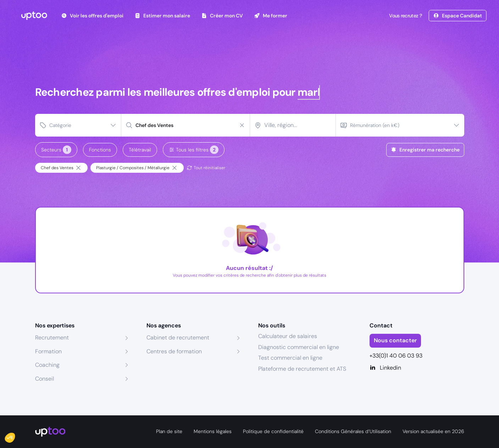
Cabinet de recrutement (178, 338)
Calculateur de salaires (288, 336)
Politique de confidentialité (273, 431)
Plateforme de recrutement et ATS (302, 369)
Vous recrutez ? (405, 16)
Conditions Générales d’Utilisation (353, 431)
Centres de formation (174, 351)
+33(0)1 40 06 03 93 (396, 356)
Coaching (47, 365)
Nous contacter (395, 340)
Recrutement (52, 338)
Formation (48, 351)
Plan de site (169, 431)
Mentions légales (213, 431)
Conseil (45, 379)
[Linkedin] (417, 368)
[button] (15, 436)
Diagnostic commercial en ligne (299, 347)
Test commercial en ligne (290, 358)
